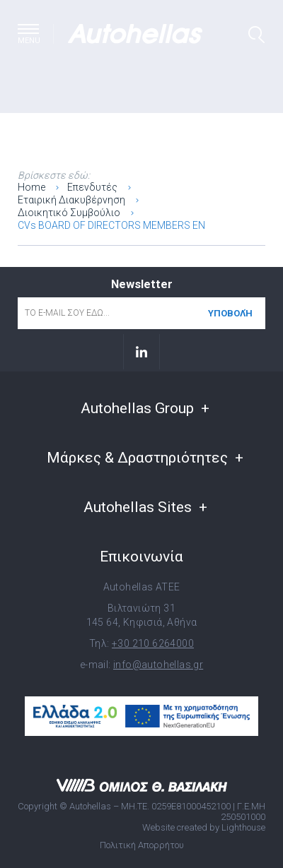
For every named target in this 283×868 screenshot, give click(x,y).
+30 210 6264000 (153, 643)
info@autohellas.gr (158, 665)
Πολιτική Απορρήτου (142, 845)
